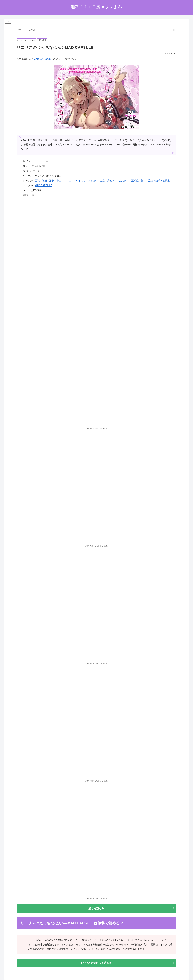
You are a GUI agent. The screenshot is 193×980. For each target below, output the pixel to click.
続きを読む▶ (96, 908)
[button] (174, 30)
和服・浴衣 (48, 181)
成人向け (124, 181)
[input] (96, 30)
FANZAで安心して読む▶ (96, 963)
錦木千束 (42, 40)
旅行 (143, 181)
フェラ (70, 181)
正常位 (135, 181)
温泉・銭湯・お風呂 (159, 181)
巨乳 (37, 181)
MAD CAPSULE (42, 59)
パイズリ (81, 181)
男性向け (112, 181)
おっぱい (93, 181)
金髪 (102, 181)
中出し (60, 181)
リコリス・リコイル (26, 40)
